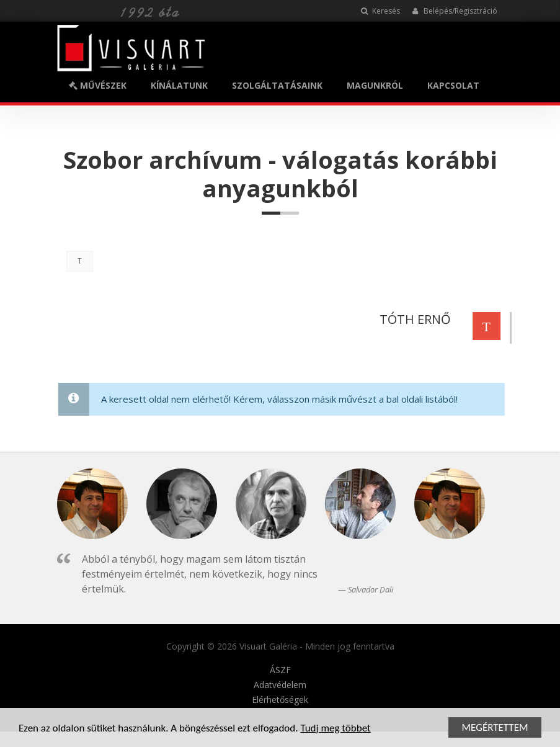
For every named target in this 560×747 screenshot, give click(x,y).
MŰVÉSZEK (98, 85)
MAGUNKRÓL (375, 85)
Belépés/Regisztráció (455, 11)
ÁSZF (280, 670)
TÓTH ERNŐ (413, 319)
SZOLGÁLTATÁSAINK (277, 85)
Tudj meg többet (335, 729)
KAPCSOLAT (453, 85)
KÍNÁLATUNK (179, 85)
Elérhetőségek (280, 700)
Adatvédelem (280, 685)
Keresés (380, 11)
